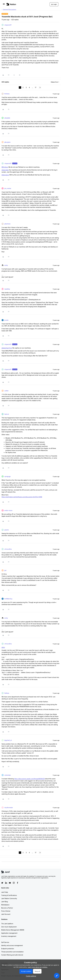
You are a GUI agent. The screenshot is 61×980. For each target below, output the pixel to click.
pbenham (7, 224)
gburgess (7, 142)
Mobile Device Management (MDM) (13, 930)
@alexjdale (5, 170)
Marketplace (5, 905)
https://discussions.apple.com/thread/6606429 (30, 779)
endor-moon (8, 510)
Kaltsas (7, 693)
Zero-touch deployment (9, 927)
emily (6, 265)
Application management (9, 933)
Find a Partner (6, 911)
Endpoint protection (8, 949)
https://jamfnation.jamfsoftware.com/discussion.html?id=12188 (22, 497)
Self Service (5, 942)
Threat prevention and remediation (12, 952)
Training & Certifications (9, 895)
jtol (5, 570)
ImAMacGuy (8, 599)
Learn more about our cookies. (38, 967)
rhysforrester (9, 808)
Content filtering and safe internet (12, 955)
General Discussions (10, 10)
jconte (6, 320)
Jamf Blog (5, 902)
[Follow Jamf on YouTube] (10, 883)
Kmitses (7, 94)
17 (36, 87)
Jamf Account (6, 914)
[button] (4, 5)
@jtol (3, 647)
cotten (6, 391)
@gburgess (5, 175)
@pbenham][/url (7, 348)
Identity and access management (12, 945)
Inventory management (9, 936)
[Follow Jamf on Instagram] (14, 883)
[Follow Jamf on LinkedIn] (6, 883)
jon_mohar (8, 188)
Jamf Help (5, 892)
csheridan (8, 775)
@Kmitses (5, 167)
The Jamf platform (7, 924)
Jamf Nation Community (9, 898)
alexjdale (7, 118)
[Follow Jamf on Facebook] (18, 883)
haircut (7, 414)
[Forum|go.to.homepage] (11, 4)
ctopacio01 (8, 25)
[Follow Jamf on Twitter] (2, 883)
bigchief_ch (8, 740)
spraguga (7, 476)
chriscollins (8, 549)
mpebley (7, 289)
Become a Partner (7, 908)
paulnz (7, 530)
